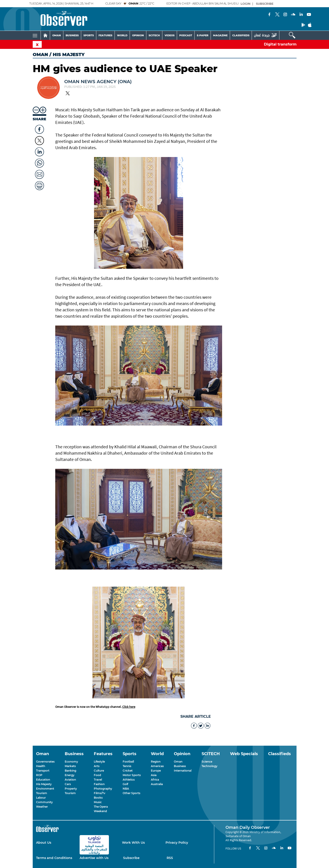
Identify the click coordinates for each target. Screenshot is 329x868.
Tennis (127, 766)
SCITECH (154, 35)
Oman (40, 55)
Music (98, 802)
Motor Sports (132, 775)
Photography (103, 789)
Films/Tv (100, 793)
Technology (209, 766)
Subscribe (131, 858)
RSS (170, 858)
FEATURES (105, 35)
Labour (41, 798)
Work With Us (133, 843)
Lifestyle (99, 762)
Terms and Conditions (54, 858)
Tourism (42, 793)
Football (128, 762)
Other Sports (131, 793)
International (183, 771)
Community (44, 802)
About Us (44, 843)
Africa (155, 780)
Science (207, 762)
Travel (98, 780)
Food (97, 775)
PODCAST (186, 35)
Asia (154, 775)
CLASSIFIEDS (241, 35)
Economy (71, 762)
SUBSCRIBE (265, 4)
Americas (157, 766)
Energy (70, 775)
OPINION (138, 35)
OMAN (57, 35)
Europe (156, 771)
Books (98, 798)
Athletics (129, 780)
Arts (97, 766)
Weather (42, 807)
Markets (70, 766)
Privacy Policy (177, 843)
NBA (126, 789)
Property (71, 789)
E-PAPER (203, 35)
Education (43, 780)
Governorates (45, 762)
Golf (125, 784)
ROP (39, 775)
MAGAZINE (220, 35)
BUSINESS (72, 35)
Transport (43, 771)
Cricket (128, 771)
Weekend (100, 811)
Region (156, 762)
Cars (68, 784)
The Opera (101, 807)
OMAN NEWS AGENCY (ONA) (98, 82)
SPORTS (89, 35)
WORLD (122, 35)
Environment (45, 789)
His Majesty (44, 784)
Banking (70, 771)
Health (41, 766)
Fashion (99, 784)
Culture (99, 771)
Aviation (70, 780)
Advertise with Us (94, 858)
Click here (129, 707)
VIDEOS (170, 35)
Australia (157, 784)
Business (180, 766)
